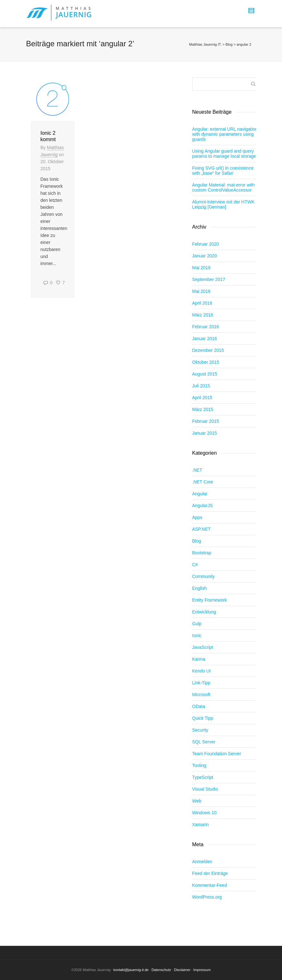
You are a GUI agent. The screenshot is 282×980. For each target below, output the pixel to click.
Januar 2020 (205, 256)
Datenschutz (161, 970)
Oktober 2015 (206, 362)
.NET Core (203, 482)
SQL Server (204, 742)
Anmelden (202, 862)
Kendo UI (202, 671)
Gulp (197, 624)
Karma (199, 659)
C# (195, 565)
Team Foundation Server (217, 754)
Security (200, 730)
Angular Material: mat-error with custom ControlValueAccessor (224, 187)
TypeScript (203, 777)
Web (197, 801)
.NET (197, 470)
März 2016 (203, 315)
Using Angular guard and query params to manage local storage (224, 154)
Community (204, 576)
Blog (197, 541)
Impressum (202, 970)
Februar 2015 (206, 421)
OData (199, 706)
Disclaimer (182, 970)
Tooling (199, 765)
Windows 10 (204, 813)
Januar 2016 (205, 338)
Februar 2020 (206, 244)
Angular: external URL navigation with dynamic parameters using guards (225, 134)
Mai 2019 (202, 268)
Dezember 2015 (208, 350)
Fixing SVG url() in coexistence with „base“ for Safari (223, 171)
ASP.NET (202, 529)
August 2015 (205, 374)
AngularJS (203, 505)
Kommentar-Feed (210, 885)
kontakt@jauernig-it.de (131, 970)
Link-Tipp (201, 683)
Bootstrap (202, 553)
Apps (197, 517)
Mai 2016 (202, 291)
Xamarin (201, 824)
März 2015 (203, 409)
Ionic (197, 635)
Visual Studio (205, 789)
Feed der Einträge (210, 873)
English (200, 588)
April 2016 (202, 303)
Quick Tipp (203, 718)
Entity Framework (210, 600)
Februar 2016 (206, 327)
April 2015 (202, 398)
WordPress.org (207, 897)
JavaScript (203, 647)
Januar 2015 (205, 433)
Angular (200, 494)
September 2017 (209, 279)
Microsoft (201, 695)
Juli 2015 (201, 386)
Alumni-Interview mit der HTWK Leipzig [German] (223, 204)
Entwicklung (204, 612)
